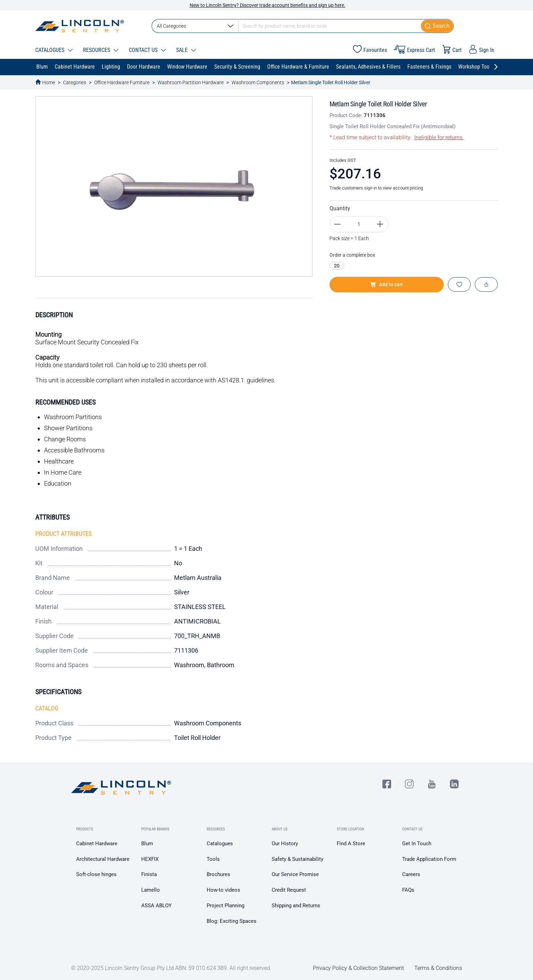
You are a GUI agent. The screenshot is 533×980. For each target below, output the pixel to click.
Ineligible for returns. (439, 137)
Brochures (218, 874)
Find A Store (351, 844)
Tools (213, 859)
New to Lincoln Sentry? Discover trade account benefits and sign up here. (268, 5)
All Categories (195, 26)
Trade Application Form (429, 859)
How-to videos (223, 890)
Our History (285, 844)
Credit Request (289, 890)
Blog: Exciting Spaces (232, 921)
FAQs (408, 890)
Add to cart (386, 284)
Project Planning (225, 906)
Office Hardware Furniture (122, 82)
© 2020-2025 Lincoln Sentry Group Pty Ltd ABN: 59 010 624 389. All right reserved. (171, 968)
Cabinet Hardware (97, 844)
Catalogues (220, 844)
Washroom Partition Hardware (191, 82)
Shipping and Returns (296, 906)
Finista (149, 874)
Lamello (151, 890)
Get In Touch (417, 844)
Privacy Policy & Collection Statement (358, 968)
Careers (411, 874)
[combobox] (303, 26)
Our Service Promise (295, 874)
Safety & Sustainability (297, 859)
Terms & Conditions (438, 968)
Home (49, 82)
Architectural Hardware (103, 859)
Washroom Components (258, 82)
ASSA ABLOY (156, 906)
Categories (75, 82)
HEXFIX (150, 859)
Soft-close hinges (96, 874)
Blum (147, 844)
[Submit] (437, 26)
